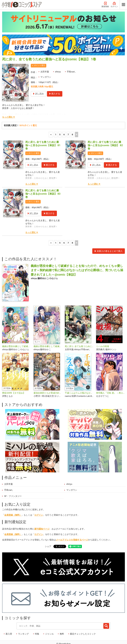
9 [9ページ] (77, 121)
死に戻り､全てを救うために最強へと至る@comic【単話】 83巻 (43, 181)
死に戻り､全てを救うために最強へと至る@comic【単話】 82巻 (105, 132)
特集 (37, 621)
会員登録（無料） (13, 502)
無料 (62, 621)
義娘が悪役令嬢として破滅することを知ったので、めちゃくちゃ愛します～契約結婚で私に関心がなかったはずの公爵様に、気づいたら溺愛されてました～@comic (16, 333)
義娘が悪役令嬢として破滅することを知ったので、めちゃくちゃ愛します (48, 333)
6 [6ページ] (64, 121)
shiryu (58, 59)
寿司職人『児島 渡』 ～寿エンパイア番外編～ (110, 380)
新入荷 (9, 621)
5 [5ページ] (60, 121)
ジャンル (49, 621)
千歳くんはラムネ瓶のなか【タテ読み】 (79, 380)
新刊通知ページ (42, 516)
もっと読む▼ (9, 104)
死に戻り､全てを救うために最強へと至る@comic (79, 333)
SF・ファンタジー (13, 483)
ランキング (23, 621)
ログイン (39, 502)
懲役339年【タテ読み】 (14, 380)
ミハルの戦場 (103, 333)
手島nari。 (72, 59)
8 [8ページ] (72, 121)
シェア (48, 533)
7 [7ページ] (68, 121)
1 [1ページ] (56, 121)
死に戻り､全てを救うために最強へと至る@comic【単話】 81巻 (43, 132)
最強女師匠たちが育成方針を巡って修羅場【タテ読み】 (48, 380)
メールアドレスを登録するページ (72, 527)
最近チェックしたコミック (83, 621)
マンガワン (46, 64)
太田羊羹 (45, 59)
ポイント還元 (40, 52)
